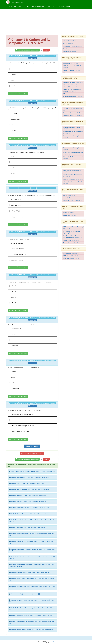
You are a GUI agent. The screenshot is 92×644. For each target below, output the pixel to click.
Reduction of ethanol (16, 243)
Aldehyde (13, 114)
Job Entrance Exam (64, 6)
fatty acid (13, 383)
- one (12, 173)
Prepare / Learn (32, 58)
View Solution (12, 94)
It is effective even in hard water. (19, 432)
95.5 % (12, 286)
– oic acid (13, 162)
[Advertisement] (46, 22)
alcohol (12, 86)
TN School (26, 6)
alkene (12, 75)
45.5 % (12, 303)
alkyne (12, 80)
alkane (12, 69)
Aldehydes (13, 346)
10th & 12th (52, 6)
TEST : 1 (46, 50)
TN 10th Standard (24, 56)
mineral (12, 372)
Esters (12, 340)
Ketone (12, 125)
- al (11, 168)
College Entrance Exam (39, 6)
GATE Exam (18, 6)
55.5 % (12, 297)
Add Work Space (23, 94)
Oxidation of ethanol (16, 260)
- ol (11, 156)
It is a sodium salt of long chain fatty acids (21, 414)
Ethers (12, 334)
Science (32, 56)
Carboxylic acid (15, 119)
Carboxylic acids (15, 329)
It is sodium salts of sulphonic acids (20, 420)
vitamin (12, 377)
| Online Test (72, 58)
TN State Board (13, 56)
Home (10, 6)
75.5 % (12, 292)
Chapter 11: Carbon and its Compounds (27, 50)
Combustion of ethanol (16, 249)
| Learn (73, 36)
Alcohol (12, 130)
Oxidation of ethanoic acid (17, 254)
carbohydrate (14, 388)
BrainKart (53, 642)
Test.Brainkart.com (18, 2)
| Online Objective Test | (31, 465)
